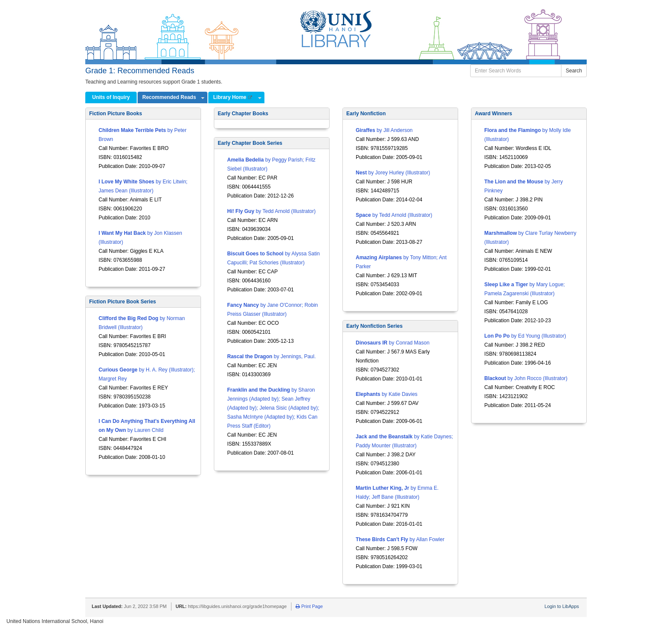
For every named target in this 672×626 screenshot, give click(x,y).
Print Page (309, 606)
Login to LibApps (562, 606)
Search (574, 71)
